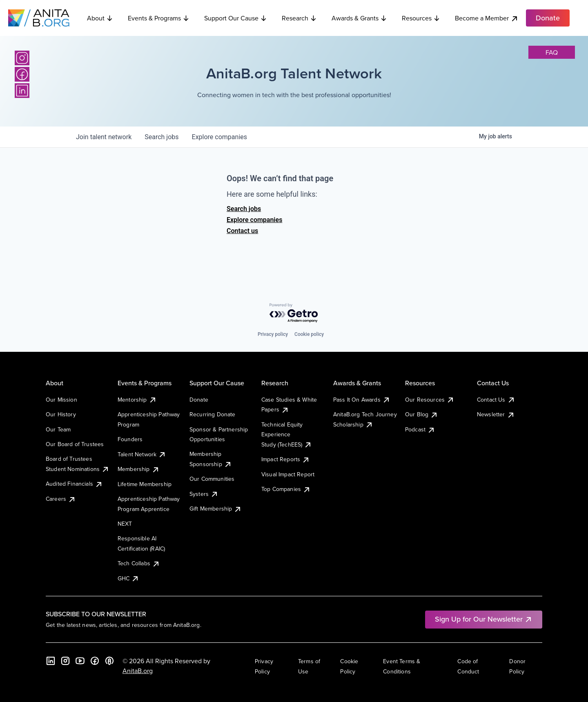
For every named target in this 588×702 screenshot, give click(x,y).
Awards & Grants (359, 18)
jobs (161, 137)
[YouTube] (80, 661)
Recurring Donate (213, 414)
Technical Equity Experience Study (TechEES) (287, 434)
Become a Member (487, 18)
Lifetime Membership (145, 484)
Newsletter (496, 414)
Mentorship (137, 400)
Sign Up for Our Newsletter (484, 619)
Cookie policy (309, 334)
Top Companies (286, 489)
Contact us (242, 231)
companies (219, 137)
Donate (199, 400)
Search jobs (244, 209)
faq (552, 52)
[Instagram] (22, 58)
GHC (128, 578)
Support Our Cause (236, 18)
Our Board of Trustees (75, 444)
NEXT (125, 524)
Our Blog (422, 414)
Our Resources (430, 400)
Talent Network (142, 454)
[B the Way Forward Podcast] (109, 661)
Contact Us (496, 400)
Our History (61, 414)
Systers (204, 494)
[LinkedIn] (22, 91)
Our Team (58, 429)
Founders (130, 439)
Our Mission (61, 400)
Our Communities (212, 479)
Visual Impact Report (288, 474)
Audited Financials (74, 484)
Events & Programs (159, 18)
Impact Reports (286, 459)
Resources (421, 18)
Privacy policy (273, 334)
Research (299, 18)
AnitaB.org (138, 671)
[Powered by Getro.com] (294, 313)
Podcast (420, 429)
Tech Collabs (139, 563)
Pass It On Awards (362, 400)
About (100, 18)
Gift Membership (216, 509)
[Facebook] (22, 74)
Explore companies (254, 220)
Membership (139, 469)
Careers (61, 499)
